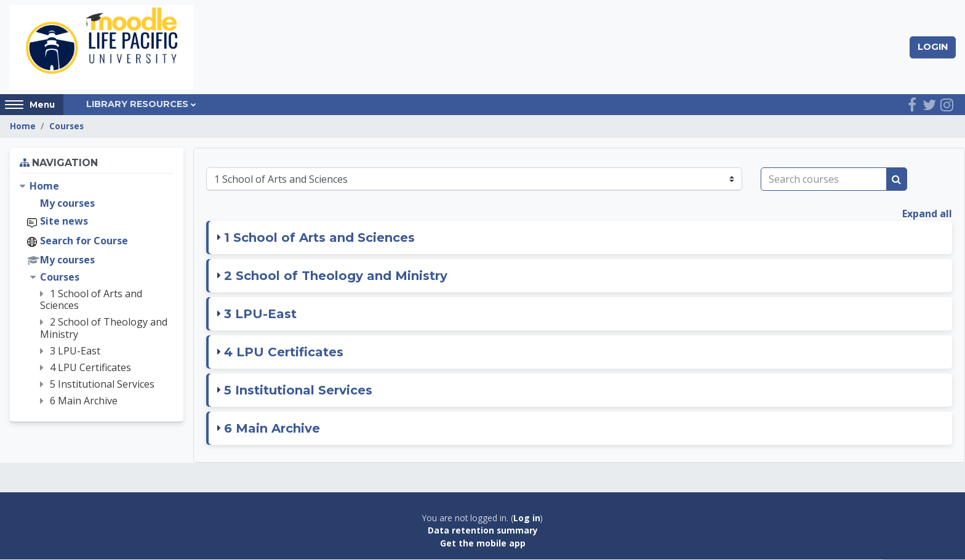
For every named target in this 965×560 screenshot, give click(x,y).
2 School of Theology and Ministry (336, 276)
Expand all (927, 214)
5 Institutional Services (298, 391)
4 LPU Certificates (284, 353)
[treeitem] (97, 295)
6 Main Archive (272, 429)
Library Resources (137, 105)
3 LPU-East (260, 314)
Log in (527, 518)
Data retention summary (483, 531)
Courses (66, 127)
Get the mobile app (483, 544)
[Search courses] (824, 180)
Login (933, 47)
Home (23, 127)
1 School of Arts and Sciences (319, 238)
